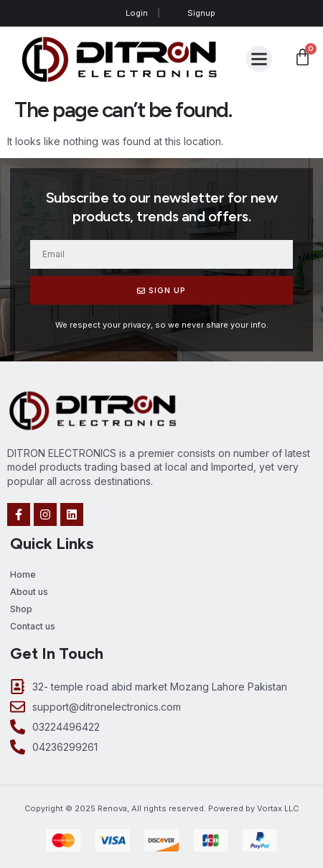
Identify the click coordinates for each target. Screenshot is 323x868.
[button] (259, 59)
